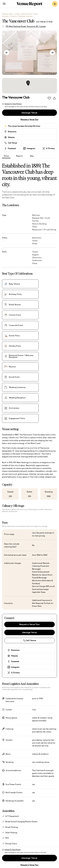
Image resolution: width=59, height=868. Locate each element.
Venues (14, 804)
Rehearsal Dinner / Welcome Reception (45, 315)
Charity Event (43, 294)
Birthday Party (43, 284)
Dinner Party (42, 305)
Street (35, 244)
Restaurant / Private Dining (44, 230)
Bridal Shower (15, 294)
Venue (6, 156)
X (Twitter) (15, 600)
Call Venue (12, 143)
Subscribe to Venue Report (19, 842)
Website (11, 137)
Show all (8, 778)
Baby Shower (15, 284)
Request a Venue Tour (29, 120)
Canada (17, 14)
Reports (19, 156)
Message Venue (29, 113)
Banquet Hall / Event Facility (41, 219)
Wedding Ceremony (17, 336)
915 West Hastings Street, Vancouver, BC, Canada (26, 26)
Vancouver (14, 16)
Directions (12, 132)
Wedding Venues (8, 14)
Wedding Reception (45, 336)
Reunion (12, 325)
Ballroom (36, 215)
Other (35, 227)
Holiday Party (15, 315)
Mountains (37, 238)
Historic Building (39, 224)
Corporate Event (16, 305)
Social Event (42, 325)
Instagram (15, 595)
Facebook (15, 589)
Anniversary (14, 346)
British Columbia (27, 14)
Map (32, 156)
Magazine (17, 812)
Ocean (35, 241)
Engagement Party (45, 346)
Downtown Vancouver (26, 16)
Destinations (21, 821)
